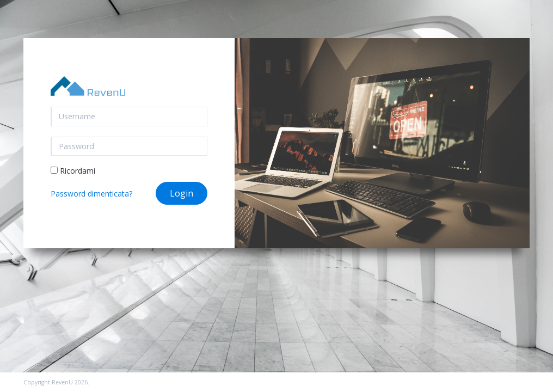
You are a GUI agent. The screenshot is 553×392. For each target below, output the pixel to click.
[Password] (130, 146)
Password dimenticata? (91, 194)
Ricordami (73, 171)
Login (182, 193)
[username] (130, 117)
